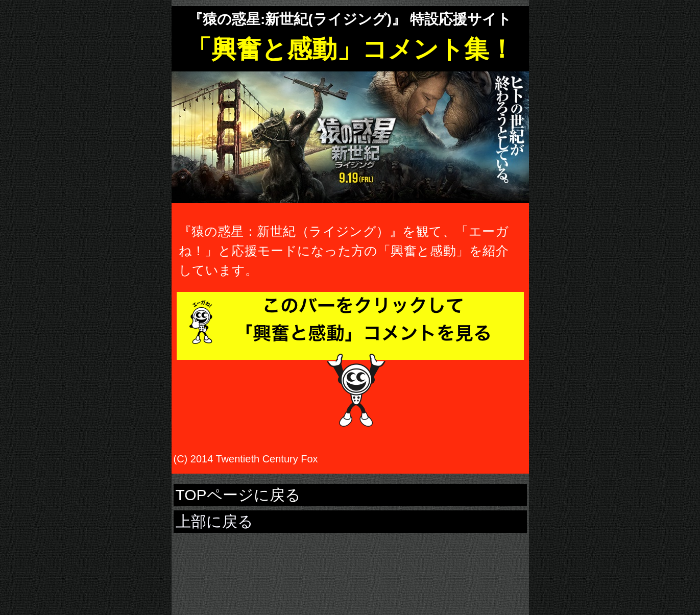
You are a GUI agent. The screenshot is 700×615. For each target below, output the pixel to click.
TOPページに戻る (238, 495)
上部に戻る (214, 521)
